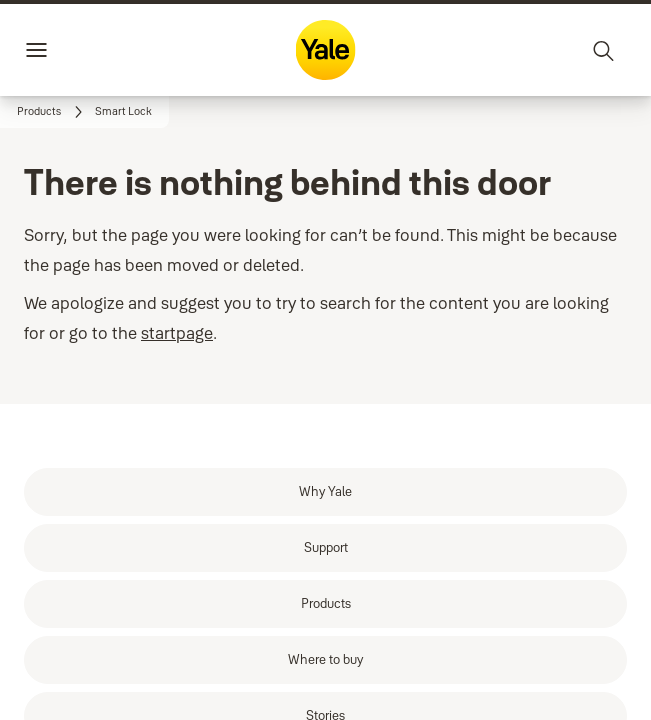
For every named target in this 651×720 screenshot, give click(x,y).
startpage (177, 333)
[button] (123, 112)
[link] (53, 112)
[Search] (604, 50)
